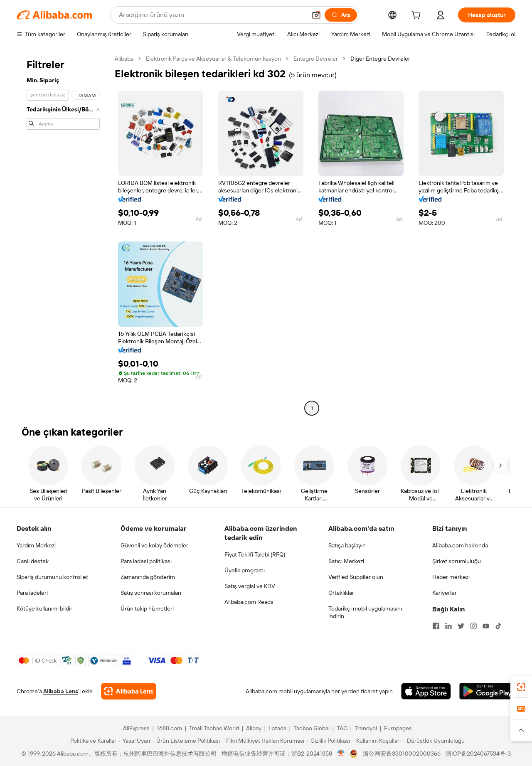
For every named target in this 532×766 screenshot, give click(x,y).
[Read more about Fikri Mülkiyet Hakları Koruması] (263, 741)
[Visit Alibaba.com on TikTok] (498, 626)
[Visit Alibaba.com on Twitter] (461, 626)
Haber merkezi (451, 577)
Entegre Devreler (316, 59)
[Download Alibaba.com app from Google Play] (487, 691)
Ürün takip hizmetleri (147, 608)
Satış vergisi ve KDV (250, 586)
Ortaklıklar (341, 593)
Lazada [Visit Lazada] (277, 728)
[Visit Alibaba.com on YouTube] (486, 626)
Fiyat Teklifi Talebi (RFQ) (255, 554)
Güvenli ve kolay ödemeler (154, 545)
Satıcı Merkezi (346, 561)
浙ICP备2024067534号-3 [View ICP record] (478, 754)
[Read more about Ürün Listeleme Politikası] (186, 741)
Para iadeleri (32, 593)
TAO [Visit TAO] (342, 728)
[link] (521, 687)
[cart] (418, 16)
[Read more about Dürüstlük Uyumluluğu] (434, 741)
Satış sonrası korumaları (151, 593)
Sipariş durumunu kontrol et (52, 577)
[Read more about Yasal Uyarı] (134, 741)
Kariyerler (445, 593)
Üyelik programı (245, 570)
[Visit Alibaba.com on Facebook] (436, 626)
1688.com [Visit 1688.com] (169, 728)
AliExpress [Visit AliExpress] (136, 728)
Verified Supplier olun (356, 577)
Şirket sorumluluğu (457, 561)
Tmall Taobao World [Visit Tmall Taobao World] (214, 728)
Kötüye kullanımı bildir (44, 608)
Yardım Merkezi (36, 545)
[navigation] (63, 234)
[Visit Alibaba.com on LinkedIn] (448, 626)
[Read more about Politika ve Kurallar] (92, 741)
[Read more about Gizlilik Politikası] (328, 741)
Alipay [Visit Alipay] (254, 728)
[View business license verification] (341, 754)
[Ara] (341, 15)
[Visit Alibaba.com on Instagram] (473, 626)
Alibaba (124, 59)
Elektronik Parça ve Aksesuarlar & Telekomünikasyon (213, 59)
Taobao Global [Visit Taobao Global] (312, 728)
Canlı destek (33, 561)
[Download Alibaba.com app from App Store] (426, 691)
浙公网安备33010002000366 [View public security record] (402, 754)
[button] (316, 15)
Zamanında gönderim (148, 577)
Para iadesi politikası (146, 561)
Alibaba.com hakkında (460, 545)
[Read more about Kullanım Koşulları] (377, 741)
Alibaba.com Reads (249, 602)
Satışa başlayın (347, 545)
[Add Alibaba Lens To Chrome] (129, 691)
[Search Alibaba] (212, 15)
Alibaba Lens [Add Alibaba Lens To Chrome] (61, 691)
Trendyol (366, 728)
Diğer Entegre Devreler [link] (380, 59)
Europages (398, 728)
